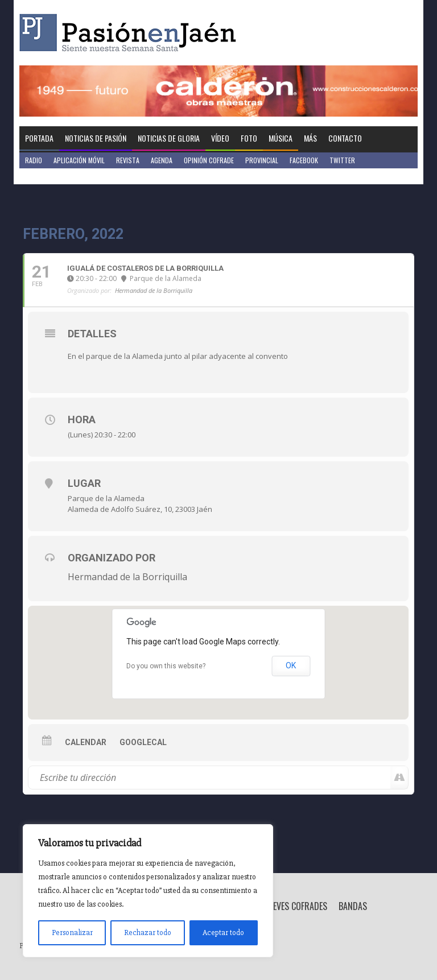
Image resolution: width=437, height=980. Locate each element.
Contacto (345, 138)
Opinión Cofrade (209, 160)
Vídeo (220, 138)
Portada (39, 138)
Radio (34, 160)
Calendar (86, 742)
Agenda (162, 160)
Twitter (342, 160)
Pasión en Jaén (131, 33)
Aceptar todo (223, 933)
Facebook (304, 160)
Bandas (353, 906)
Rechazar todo (148, 933)
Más (310, 138)
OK (291, 665)
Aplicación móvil (79, 160)
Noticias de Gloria (169, 138)
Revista (128, 160)
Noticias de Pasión (96, 138)
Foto (249, 138)
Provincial (262, 160)
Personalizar (72, 933)
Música (281, 138)
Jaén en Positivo (50, 176)
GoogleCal (143, 742)
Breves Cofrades (295, 906)
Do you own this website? (166, 666)
